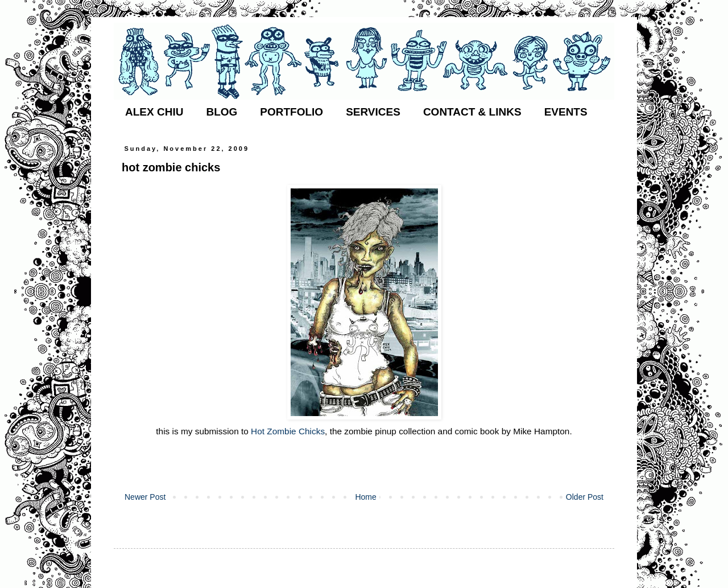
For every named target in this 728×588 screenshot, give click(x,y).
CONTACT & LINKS (472, 112)
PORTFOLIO (291, 112)
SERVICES (373, 112)
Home (365, 497)
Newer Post (145, 497)
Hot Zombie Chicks (288, 431)
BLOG (222, 112)
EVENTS (566, 112)
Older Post (585, 497)
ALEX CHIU (154, 112)
